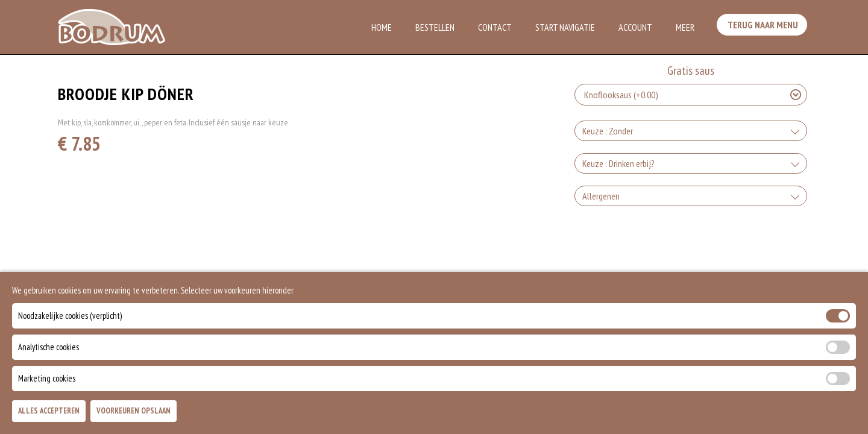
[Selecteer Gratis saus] (691, 95)
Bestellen (435, 27)
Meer (685, 27)
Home (382, 27)
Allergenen (601, 196)
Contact (495, 27)
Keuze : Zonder (608, 131)
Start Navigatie (565, 27)
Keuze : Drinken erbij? (618, 163)
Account (635, 27)
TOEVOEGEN (703, 415)
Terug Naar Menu (764, 26)
